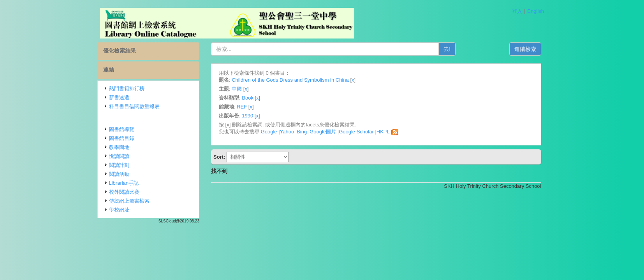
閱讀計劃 (119, 165)
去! (447, 49)
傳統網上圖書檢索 (129, 201)
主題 (224, 89)
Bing (302, 132)
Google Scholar (356, 132)
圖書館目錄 (122, 138)
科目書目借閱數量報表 (134, 106)
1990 (247, 116)
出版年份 (229, 116)
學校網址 (119, 210)
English (536, 11)
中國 (237, 89)
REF (242, 107)
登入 (517, 11)
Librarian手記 (124, 183)
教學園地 (119, 147)
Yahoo (287, 132)
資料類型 (229, 98)
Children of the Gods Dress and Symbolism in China (290, 80)
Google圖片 (323, 132)
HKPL (383, 132)
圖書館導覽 (122, 129)
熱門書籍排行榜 (127, 88)
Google (269, 132)
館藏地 (226, 107)
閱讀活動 (119, 174)
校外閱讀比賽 (124, 192)
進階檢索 (525, 49)
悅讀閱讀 (119, 156)
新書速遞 (119, 97)
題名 (224, 80)
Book (248, 98)
